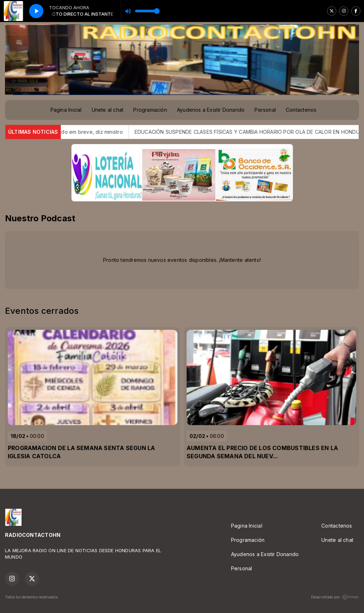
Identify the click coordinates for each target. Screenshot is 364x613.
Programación (150, 110)
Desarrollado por (335, 597)
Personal (265, 110)
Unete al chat (108, 110)
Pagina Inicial (66, 110)
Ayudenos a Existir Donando (211, 110)
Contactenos (301, 110)
